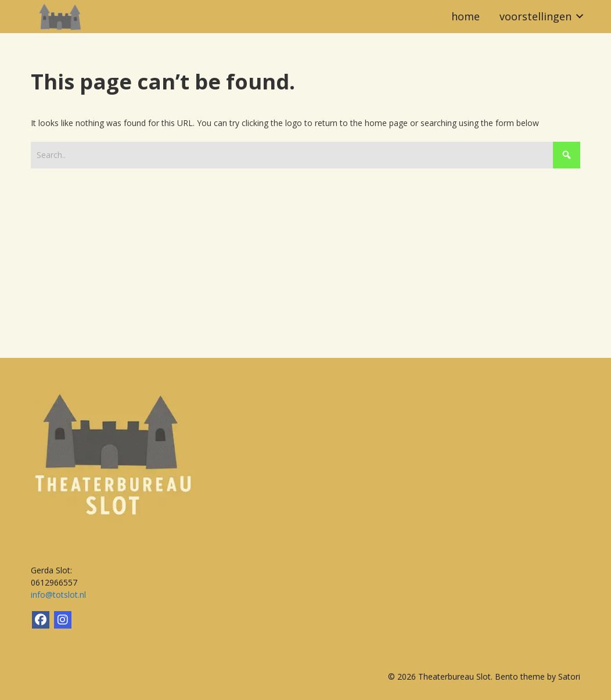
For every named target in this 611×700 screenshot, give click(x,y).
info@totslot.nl (58, 595)
